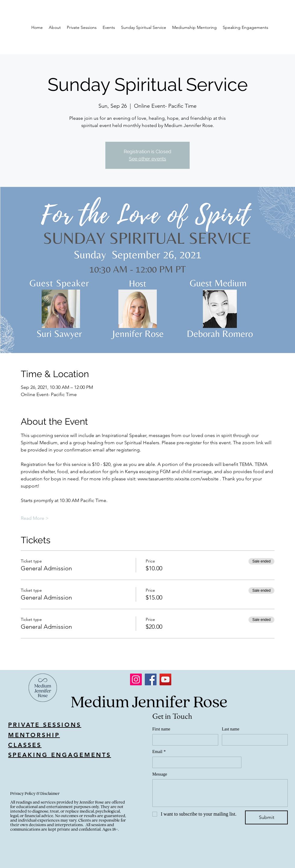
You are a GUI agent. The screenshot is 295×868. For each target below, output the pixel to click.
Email (159, 752)
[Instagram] (136, 679)
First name (161, 729)
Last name (231, 729)
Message (160, 774)
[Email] (195, 762)
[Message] (220, 793)
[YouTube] (165, 679)
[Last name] (253, 740)
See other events (147, 159)
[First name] (183, 740)
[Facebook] (151, 679)
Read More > (35, 518)
